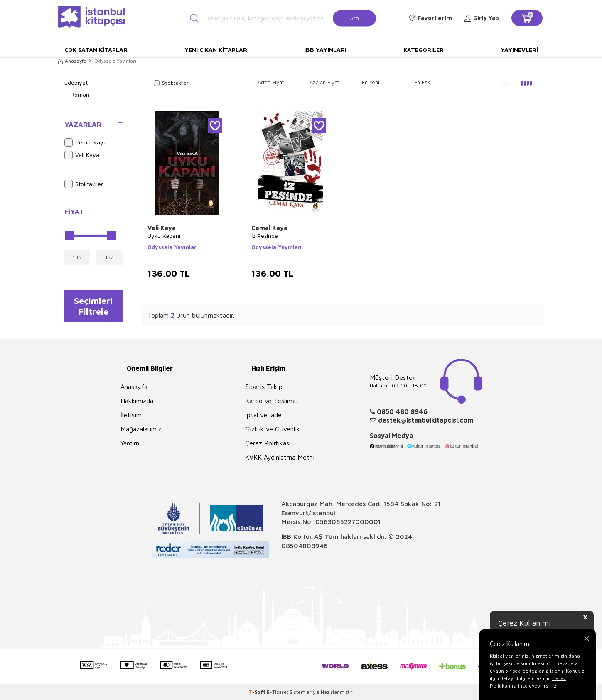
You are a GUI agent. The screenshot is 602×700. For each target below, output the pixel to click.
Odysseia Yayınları (173, 247)
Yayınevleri (519, 50)
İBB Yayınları (325, 50)
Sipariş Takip (264, 387)
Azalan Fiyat (324, 82)
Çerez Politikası (268, 443)
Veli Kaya (82, 155)
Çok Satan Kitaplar (96, 50)
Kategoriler (424, 50)
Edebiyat (76, 82)
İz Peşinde (265, 236)
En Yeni (371, 82)
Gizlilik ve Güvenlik (273, 429)
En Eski (423, 82)
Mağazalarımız (141, 429)
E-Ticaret (278, 692)
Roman (80, 94)
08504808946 (305, 546)
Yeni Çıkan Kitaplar (216, 50)
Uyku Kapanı (164, 236)
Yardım (130, 443)
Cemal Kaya (86, 142)
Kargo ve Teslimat (272, 401)
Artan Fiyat (271, 82)
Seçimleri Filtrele (93, 306)
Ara (354, 18)
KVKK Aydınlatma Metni (280, 457)
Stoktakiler (84, 184)
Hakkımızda (137, 401)
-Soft (258, 692)
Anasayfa (72, 61)
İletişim (131, 415)
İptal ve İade (263, 415)
